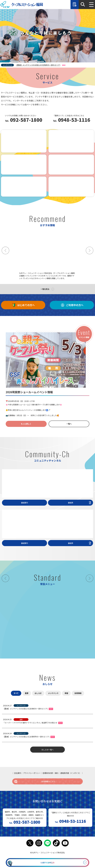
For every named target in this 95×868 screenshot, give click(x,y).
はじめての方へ (23, 305)
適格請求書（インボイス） (71, 773)
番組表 (80, 503)
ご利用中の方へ (72, 305)
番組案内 (24, 503)
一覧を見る (45, 289)
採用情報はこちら (35, 781)
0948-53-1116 (74, 120)
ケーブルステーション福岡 (22, 5)
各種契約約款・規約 (50, 773)
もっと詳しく (26, 424)
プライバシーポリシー (32, 773)
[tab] (7, 61)
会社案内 (18, 773)
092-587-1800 (26, 120)
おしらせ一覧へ (47, 750)
